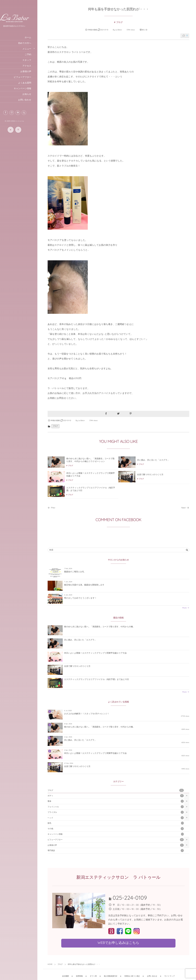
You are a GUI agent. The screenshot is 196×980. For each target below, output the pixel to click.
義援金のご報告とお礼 (79, 572)
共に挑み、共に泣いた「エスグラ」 (86, 640)
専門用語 (118, 851)
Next (185, 508)
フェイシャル (118, 807)
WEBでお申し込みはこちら (121, 943)
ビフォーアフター (118, 840)
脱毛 (118, 823)
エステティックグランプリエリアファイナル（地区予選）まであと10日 (102, 680)
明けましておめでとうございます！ (86, 598)
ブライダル (118, 812)
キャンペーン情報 (118, 834)
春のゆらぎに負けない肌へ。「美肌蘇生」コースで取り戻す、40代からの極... (104, 627)
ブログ (122, 22)
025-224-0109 (133, 898)
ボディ (118, 796)
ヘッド (118, 818)
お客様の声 (118, 845)
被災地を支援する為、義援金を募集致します (89, 585)
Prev (57, 508)
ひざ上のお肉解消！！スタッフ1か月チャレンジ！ (92, 714)
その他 (118, 829)
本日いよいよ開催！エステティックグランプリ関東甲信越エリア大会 (101, 653)
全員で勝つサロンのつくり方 (83, 666)
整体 (118, 801)
